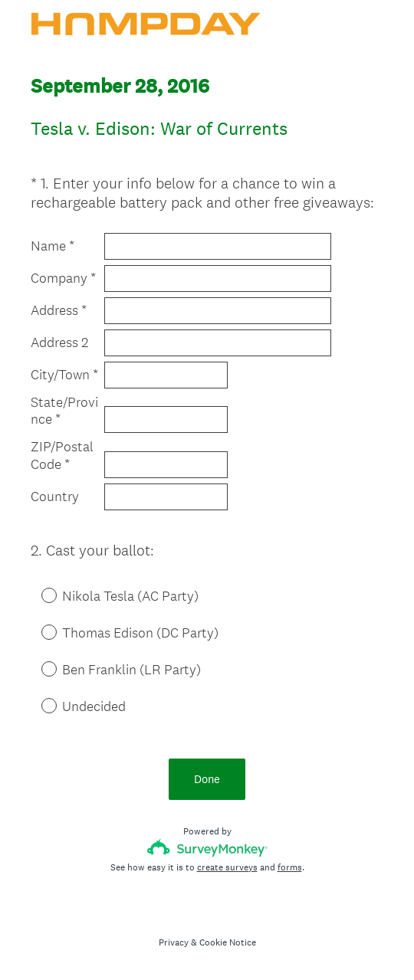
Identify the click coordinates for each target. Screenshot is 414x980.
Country (55, 497)
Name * (53, 246)
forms (290, 867)
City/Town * (64, 375)
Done (207, 779)
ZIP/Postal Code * (62, 456)
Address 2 (59, 343)
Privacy (174, 942)
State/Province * (64, 411)
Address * (59, 310)
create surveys (227, 867)
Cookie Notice (228, 942)
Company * (63, 278)
